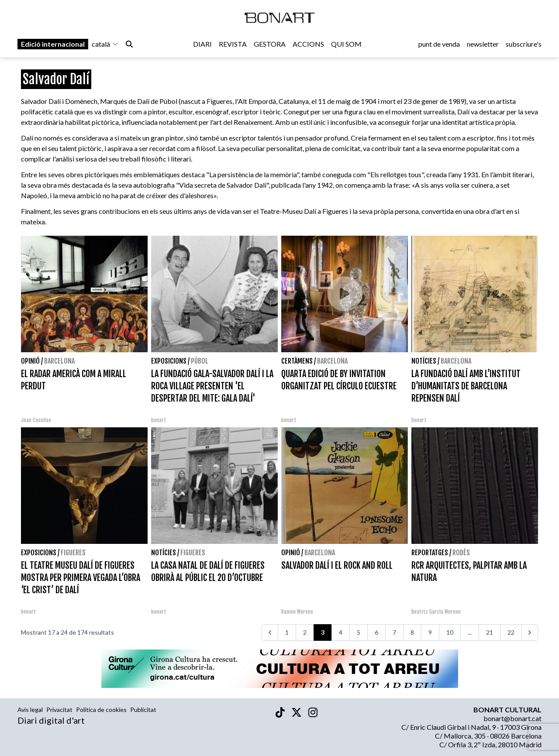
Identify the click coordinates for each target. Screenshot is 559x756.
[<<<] (270, 632)
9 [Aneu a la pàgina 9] (430, 632)
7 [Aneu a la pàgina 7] (394, 632)
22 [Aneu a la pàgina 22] (511, 632)
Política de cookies (101, 710)
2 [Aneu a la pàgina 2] (305, 632)
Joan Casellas (36, 420)
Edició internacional (53, 44)
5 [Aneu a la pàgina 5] (359, 632)
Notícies (424, 361)
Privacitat (59, 710)
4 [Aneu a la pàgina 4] (341, 632)
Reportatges (430, 553)
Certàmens (297, 361)
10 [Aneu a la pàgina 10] (450, 632)
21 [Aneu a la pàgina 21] (490, 632)
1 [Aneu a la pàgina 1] (287, 632)
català (105, 44)
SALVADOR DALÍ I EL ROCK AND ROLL (337, 565)
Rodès (461, 553)
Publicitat (143, 710)
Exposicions (169, 361)
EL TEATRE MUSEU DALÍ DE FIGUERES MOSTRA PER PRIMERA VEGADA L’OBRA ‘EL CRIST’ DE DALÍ (81, 578)
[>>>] (530, 632)
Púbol (200, 361)
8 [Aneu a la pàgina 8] (412, 632)
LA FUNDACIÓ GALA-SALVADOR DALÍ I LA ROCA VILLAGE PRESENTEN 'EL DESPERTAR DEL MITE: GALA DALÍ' (212, 386)
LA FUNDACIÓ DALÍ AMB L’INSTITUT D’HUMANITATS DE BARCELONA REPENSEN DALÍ (466, 386)
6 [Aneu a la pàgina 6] (376, 632)
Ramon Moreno (297, 612)
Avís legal (30, 710)
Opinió (30, 361)
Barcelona (59, 361)
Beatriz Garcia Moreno (436, 612)
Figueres (73, 553)
